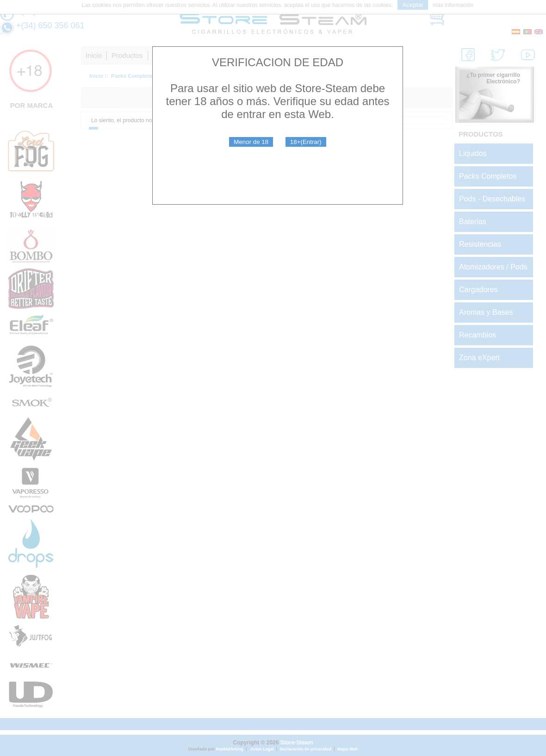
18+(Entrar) (306, 142)
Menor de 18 (251, 142)
